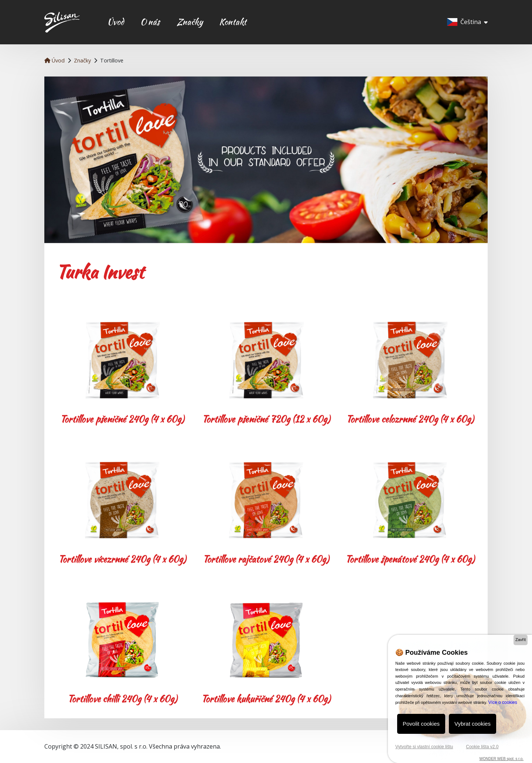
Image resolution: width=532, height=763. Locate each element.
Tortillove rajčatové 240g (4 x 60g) (266, 559)
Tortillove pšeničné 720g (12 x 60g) (266, 419)
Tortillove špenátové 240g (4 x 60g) (410, 559)
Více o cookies (503, 702)
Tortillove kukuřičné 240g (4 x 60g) (266, 699)
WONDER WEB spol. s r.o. (502, 759)
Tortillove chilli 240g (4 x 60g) (122, 699)
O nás (150, 22)
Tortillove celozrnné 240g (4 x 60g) (410, 419)
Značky (190, 22)
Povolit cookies (421, 724)
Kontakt (233, 22)
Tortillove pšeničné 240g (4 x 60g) (122, 419)
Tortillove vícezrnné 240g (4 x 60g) (122, 559)
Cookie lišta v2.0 (482, 747)
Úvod (115, 22)
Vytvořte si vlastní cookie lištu (424, 747)
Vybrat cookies (473, 724)
